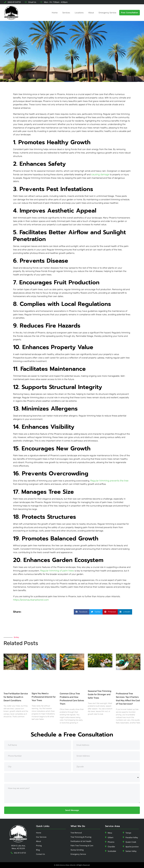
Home (55, 13)
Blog (38, 850)
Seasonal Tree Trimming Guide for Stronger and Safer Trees (100, 695)
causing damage (100, 174)
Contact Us (40, 854)
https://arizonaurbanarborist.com (31, 600)
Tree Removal (76, 833)
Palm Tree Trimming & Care (82, 845)
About (91, 13)
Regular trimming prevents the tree (109, 481)
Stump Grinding (77, 850)
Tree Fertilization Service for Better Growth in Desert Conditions (16, 697)
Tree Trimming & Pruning (81, 837)
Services (66, 13)
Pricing (39, 845)
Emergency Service (107, 13)
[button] (82, 612)
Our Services (41, 837)
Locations (79, 13)
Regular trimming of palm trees (57, 571)
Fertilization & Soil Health (81, 841)
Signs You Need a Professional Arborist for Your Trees (44, 697)
